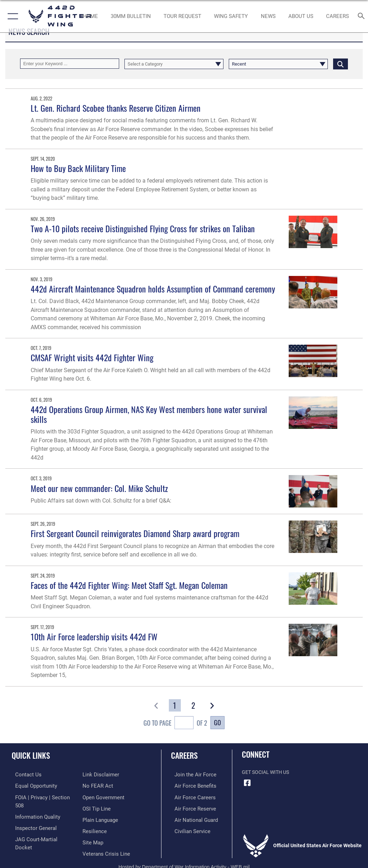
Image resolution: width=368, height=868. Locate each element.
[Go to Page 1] (175, 705)
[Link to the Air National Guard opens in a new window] (191, 818)
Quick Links (31, 755)
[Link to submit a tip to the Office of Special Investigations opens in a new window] (95, 796)
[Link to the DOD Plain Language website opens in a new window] (100, 807)
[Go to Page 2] (193, 705)
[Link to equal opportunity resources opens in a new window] (32, 785)
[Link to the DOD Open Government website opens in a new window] (102, 785)
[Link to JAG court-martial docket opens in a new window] (40, 829)
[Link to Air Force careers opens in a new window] (190, 796)
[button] (11, 16)
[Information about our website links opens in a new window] (28, 840)
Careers (184, 755)
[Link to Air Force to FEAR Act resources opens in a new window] (96, 774)
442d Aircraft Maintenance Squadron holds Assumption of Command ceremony (153, 289)
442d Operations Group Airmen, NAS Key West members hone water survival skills (149, 414)
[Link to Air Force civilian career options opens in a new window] (187, 829)
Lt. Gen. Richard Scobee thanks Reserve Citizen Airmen (116, 108)
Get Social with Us (265, 772)
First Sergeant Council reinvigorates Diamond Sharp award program (135, 533)
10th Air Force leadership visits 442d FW (94, 637)
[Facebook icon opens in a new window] (247, 783)
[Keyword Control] (70, 64)
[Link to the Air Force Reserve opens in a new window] (190, 807)
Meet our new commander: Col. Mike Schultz (99, 488)
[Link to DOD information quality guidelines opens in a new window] (33, 807)
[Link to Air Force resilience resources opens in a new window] (93, 818)
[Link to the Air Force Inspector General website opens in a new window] (31, 818)
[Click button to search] (341, 64)
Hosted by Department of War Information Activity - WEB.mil (184, 856)
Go (217, 722)
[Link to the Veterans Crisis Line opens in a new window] (104, 840)
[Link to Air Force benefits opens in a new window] (190, 785)
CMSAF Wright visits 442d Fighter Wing (92, 358)
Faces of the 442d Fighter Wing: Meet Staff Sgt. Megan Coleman (129, 585)
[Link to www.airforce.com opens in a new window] (190, 774)
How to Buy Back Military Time (78, 168)
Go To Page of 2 (175, 723)
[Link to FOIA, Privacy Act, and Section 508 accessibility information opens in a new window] (41, 796)
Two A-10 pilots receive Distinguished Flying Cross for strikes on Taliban (143, 229)
